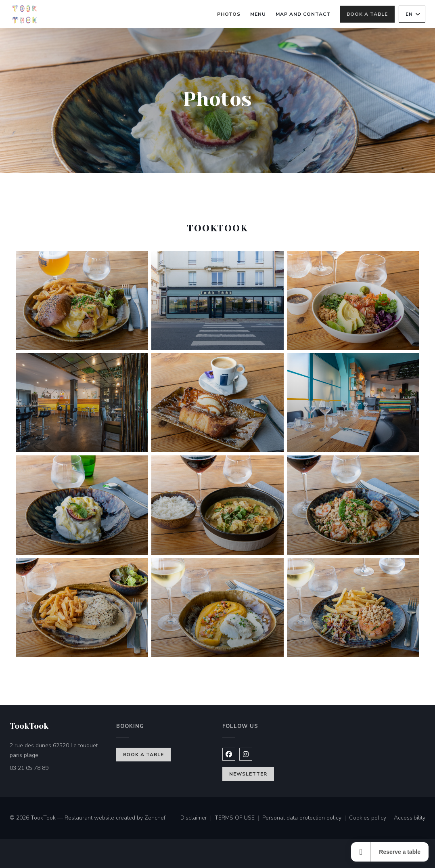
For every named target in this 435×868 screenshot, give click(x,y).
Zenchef (155, 818)
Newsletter (248, 774)
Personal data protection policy (306, 818)
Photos (229, 14)
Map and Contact (303, 14)
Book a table (367, 14)
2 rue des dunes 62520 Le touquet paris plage (58, 750)
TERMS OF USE (238, 818)
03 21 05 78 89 (29, 768)
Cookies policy (371, 818)
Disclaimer (198, 818)
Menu (258, 13)
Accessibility (410, 818)
